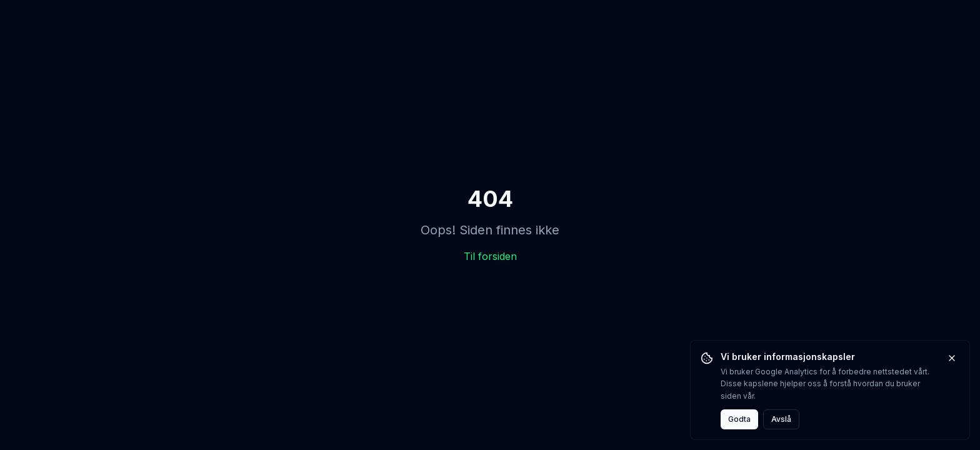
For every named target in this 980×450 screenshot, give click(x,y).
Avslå (781, 419)
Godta (739, 419)
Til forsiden (490, 256)
